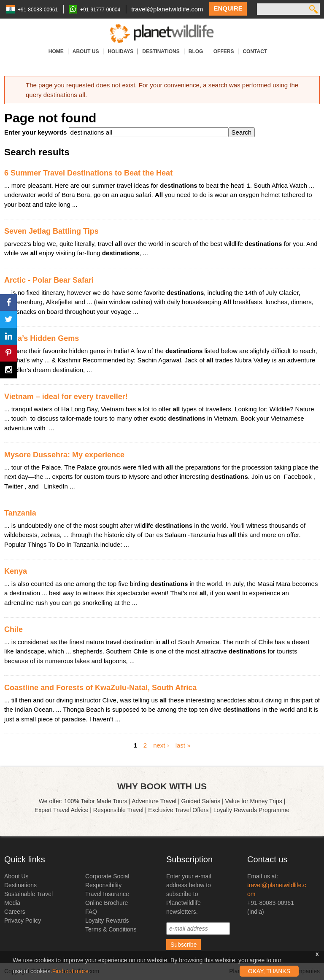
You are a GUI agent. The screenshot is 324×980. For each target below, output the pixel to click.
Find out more (70, 971)
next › (161, 745)
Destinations (161, 51)
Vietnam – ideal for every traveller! (66, 397)
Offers (224, 51)
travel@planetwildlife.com (167, 9)
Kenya (16, 571)
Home (56, 51)
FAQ (91, 912)
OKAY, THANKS (269, 971)
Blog (197, 51)
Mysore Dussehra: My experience (64, 455)
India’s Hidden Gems (42, 338)
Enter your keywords (36, 132)
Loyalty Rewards (107, 921)
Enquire (228, 8)
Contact (255, 51)
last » (183, 745)
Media (12, 903)
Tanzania (20, 513)
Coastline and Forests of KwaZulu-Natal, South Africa (100, 688)
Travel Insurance (107, 894)
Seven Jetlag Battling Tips (51, 231)
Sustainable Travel (28, 894)
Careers (15, 912)
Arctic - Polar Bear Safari (49, 280)
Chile (13, 629)
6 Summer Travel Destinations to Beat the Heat (88, 173)
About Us (86, 51)
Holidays (120, 51)
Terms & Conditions (111, 929)
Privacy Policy (23, 921)
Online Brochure (107, 903)
